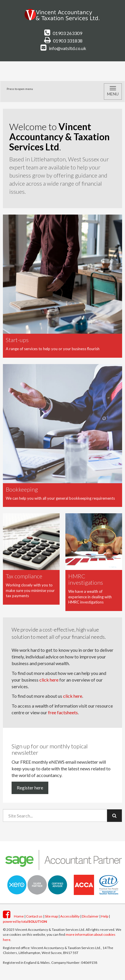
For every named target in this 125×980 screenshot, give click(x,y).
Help (105, 916)
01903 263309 (63, 33)
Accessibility (70, 916)
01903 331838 (63, 41)
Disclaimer (90, 916)
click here (49, 680)
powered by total (25, 921)
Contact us (34, 916)
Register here (30, 788)
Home (19, 916)
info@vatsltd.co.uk (63, 48)
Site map (51, 916)
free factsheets (63, 712)
